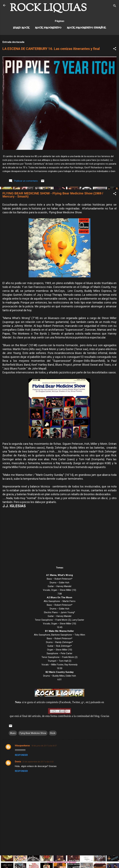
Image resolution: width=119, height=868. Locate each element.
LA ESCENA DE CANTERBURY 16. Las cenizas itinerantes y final (51, 49)
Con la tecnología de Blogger (60, 862)
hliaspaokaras (22, 746)
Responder (21, 755)
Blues (13, 733)
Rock (53, 733)
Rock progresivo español (87, 28)
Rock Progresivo (48, 28)
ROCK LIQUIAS (48, 8)
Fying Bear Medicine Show (33, 733)
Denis (18, 762)
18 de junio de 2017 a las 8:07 (44, 746)
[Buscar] (115, 6)
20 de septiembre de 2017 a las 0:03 (38, 762)
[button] (115, 49)
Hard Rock (21, 28)
